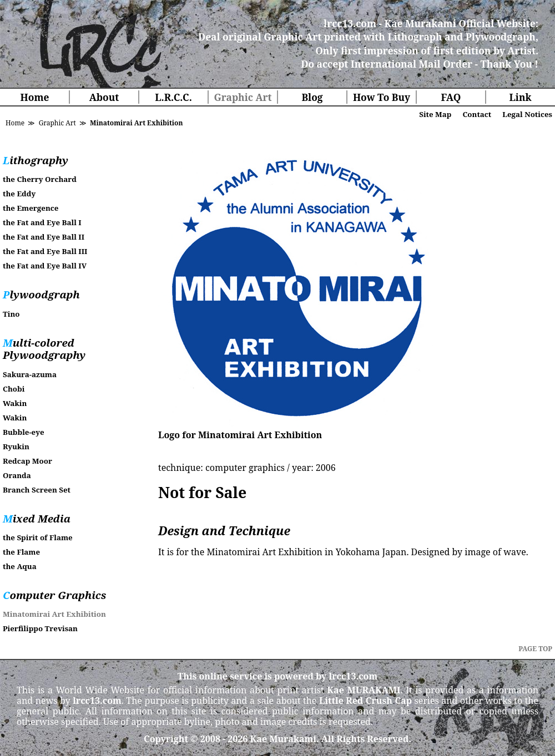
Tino (11, 314)
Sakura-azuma (30, 374)
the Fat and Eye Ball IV (45, 266)
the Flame (21, 552)
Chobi (14, 389)
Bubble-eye (24, 432)
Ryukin (16, 447)
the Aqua (20, 566)
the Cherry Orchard (40, 179)
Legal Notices (527, 114)
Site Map (435, 114)
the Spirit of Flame (38, 537)
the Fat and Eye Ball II (44, 237)
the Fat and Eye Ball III (45, 251)
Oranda (17, 475)
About (104, 97)
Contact (477, 114)
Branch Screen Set (37, 490)
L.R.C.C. (173, 97)
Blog (312, 97)
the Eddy (19, 194)
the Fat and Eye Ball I (42, 222)
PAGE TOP (535, 649)
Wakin (15, 403)
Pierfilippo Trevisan (40, 628)
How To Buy (382, 97)
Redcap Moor (27, 461)
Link (520, 97)
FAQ (451, 97)
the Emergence (31, 208)
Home (35, 97)
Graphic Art (243, 97)
